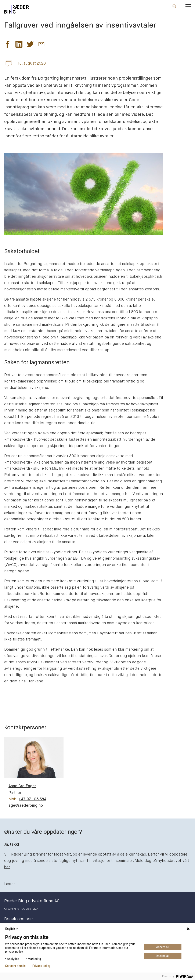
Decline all (163, 956)
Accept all (163, 947)
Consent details (15, 966)
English (12, 929)
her (7, 867)
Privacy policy (41, 966)
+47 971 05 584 (32, 799)
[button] (8, 45)
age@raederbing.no (26, 806)
